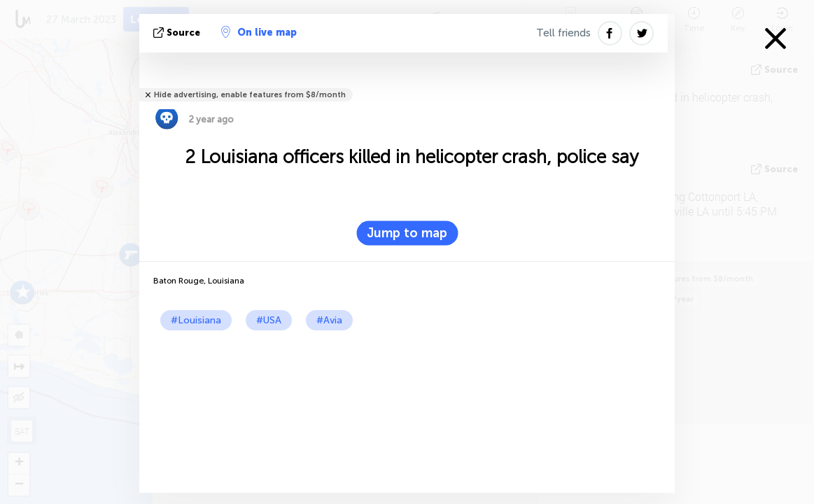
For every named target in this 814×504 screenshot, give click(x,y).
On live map (259, 32)
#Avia (329, 320)
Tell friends (563, 33)
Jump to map (407, 233)
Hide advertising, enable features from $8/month (250, 95)
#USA (269, 320)
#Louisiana (196, 320)
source (178, 33)
